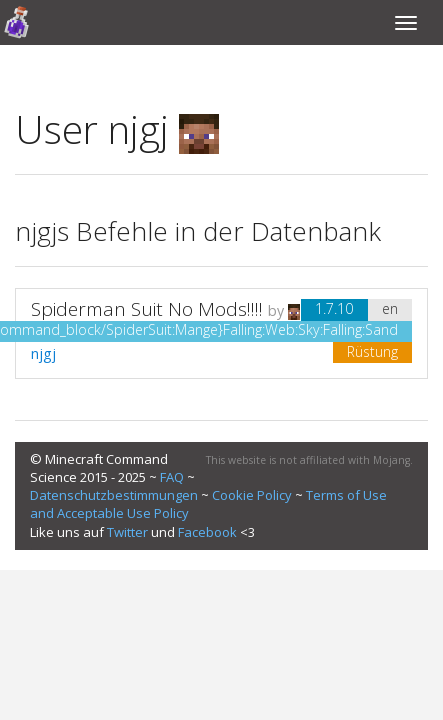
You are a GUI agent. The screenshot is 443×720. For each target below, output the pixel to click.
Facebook (207, 532)
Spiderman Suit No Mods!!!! (147, 309)
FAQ (172, 477)
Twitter (127, 532)
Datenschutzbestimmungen (114, 495)
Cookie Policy (252, 495)
